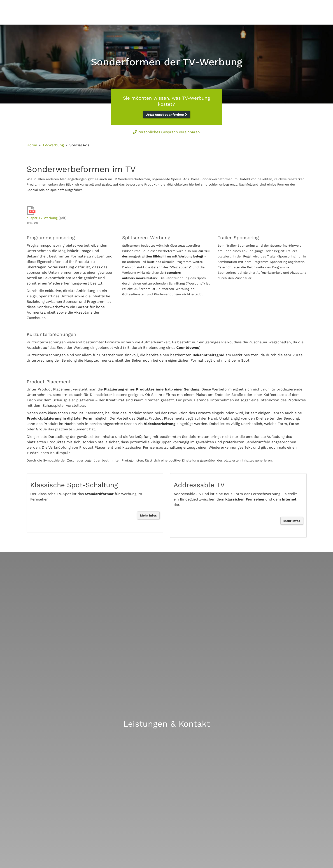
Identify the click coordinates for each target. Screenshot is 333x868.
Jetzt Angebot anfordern (166, 115)
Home (32, 145)
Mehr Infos (148, 515)
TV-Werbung (53, 145)
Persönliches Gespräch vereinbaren (166, 132)
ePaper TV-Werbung (42, 218)
